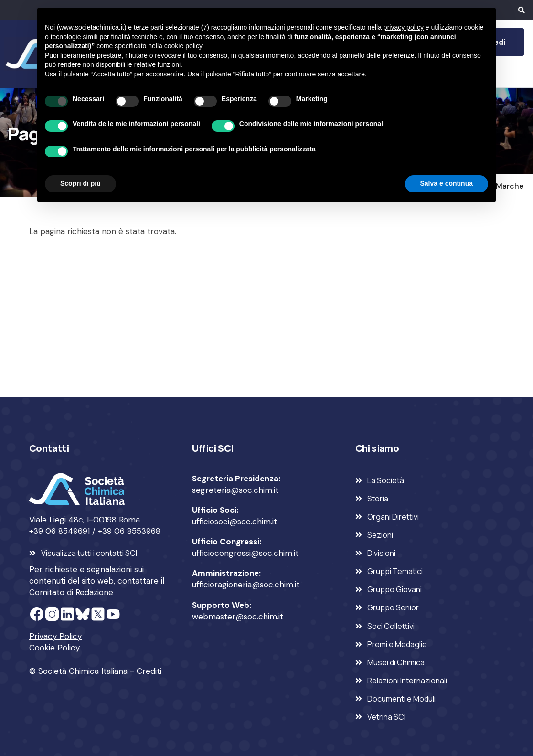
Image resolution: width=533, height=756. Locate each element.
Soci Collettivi (391, 626)
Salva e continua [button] (447, 183)
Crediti (149, 671)
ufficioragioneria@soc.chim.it (246, 585)
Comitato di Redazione (71, 592)
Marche (510, 186)
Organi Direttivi (393, 517)
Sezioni (380, 535)
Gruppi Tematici (395, 571)
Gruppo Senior (393, 607)
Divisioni (381, 553)
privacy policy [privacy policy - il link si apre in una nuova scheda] (404, 27)
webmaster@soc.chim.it (238, 617)
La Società (386, 480)
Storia (378, 499)
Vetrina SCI (386, 717)
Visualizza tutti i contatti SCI (89, 553)
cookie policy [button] (183, 46)
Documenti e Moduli (401, 699)
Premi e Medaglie (397, 644)
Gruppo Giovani (394, 589)
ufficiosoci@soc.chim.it (235, 522)
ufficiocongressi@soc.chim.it (245, 553)
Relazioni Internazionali (407, 681)
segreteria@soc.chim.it (235, 490)
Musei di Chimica (396, 662)
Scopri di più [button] (80, 183)
